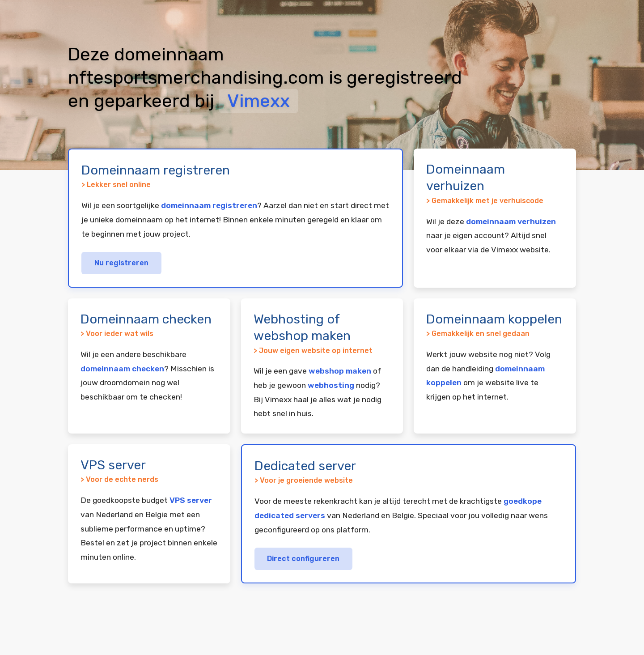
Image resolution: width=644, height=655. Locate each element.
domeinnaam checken (122, 369)
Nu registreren (121, 263)
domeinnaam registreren (209, 205)
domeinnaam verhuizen (511, 221)
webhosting (331, 385)
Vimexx (258, 101)
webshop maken (340, 371)
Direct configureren (303, 559)
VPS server (191, 500)
